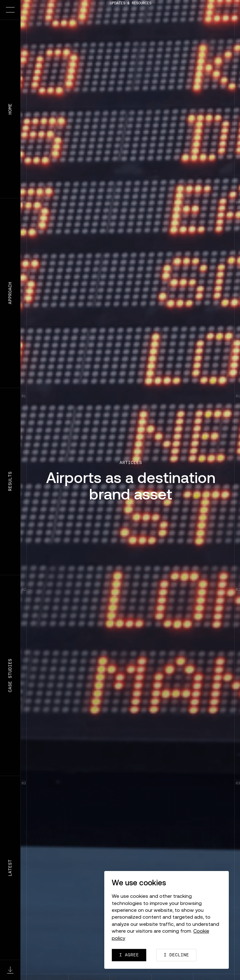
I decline (176, 955)
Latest (10, 868)
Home (10, 109)
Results (10, 482)
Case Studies (10, 675)
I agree (129, 955)
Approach (10, 293)
